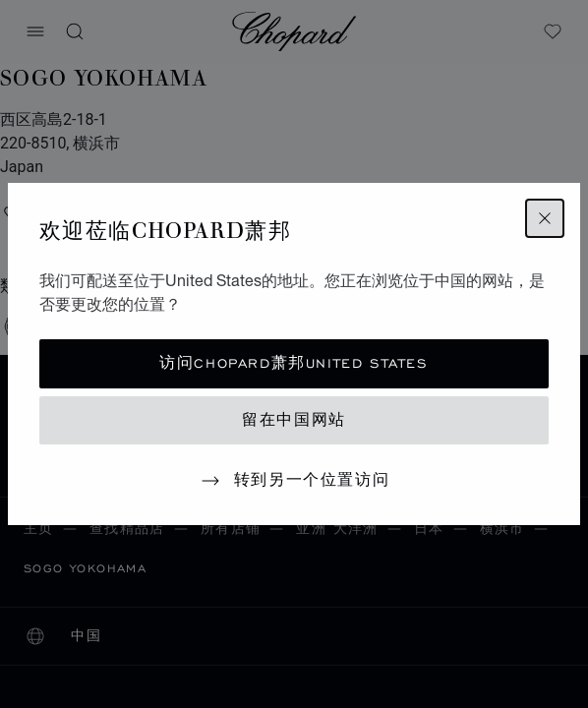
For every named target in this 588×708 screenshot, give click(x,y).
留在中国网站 (294, 420)
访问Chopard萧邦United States (294, 363)
